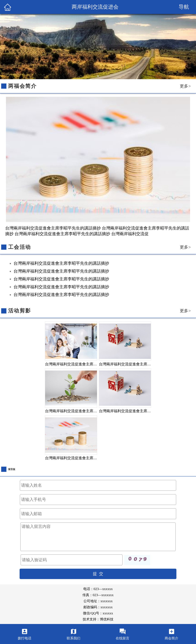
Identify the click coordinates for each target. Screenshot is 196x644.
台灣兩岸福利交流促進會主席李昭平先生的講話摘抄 (61, 263)
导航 (184, 7)
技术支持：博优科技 (98, 619)
